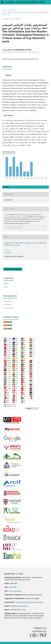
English (6, 283)
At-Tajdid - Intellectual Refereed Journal (25, 2)
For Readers (7, 301)
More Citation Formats (14, 227)
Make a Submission (13, 269)
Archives (12, 10)
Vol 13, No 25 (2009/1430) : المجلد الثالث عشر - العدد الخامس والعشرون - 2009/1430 (25, 13)
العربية (5, 287)
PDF (7, 187)
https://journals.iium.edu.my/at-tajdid (29, 602)
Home (5, 10)
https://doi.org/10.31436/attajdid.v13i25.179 (22, 59)
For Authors (7, 305)
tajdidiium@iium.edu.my (19, 606)
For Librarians (8, 308)
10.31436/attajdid (15, 591)
